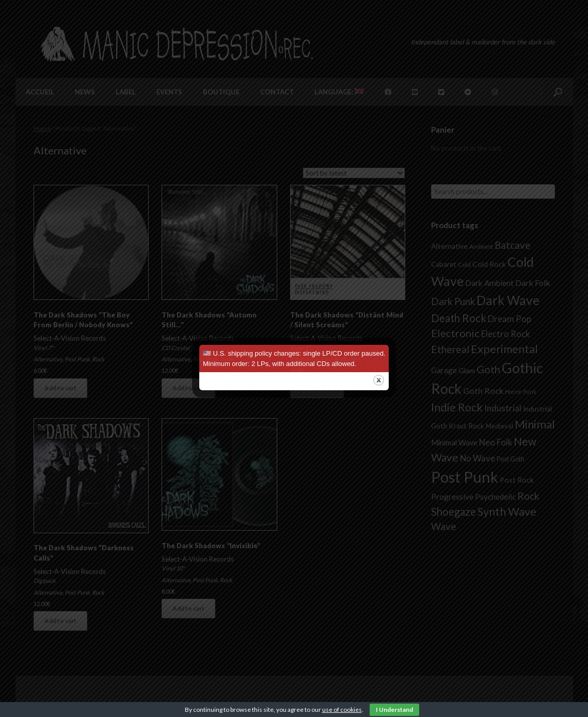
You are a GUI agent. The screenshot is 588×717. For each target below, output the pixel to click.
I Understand (394, 710)
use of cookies (342, 710)
